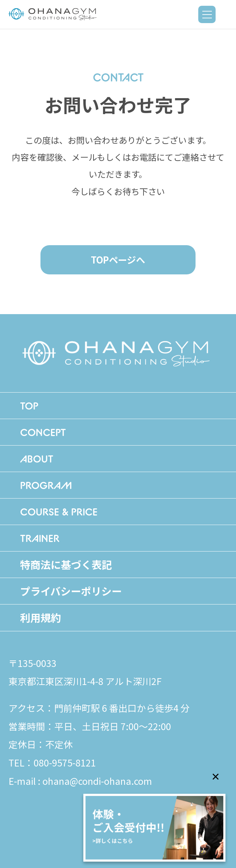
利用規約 (40, 617)
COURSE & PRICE (59, 512)
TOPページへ (118, 260)
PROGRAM (46, 485)
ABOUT (37, 459)
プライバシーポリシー (71, 591)
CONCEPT (43, 432)
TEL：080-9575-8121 (52, 763)
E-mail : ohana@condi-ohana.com (80, 781)
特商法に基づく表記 (66, 564)
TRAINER (40, 538)
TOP (29, 406)
